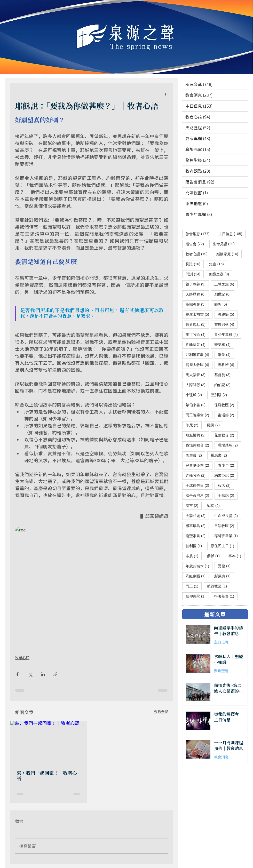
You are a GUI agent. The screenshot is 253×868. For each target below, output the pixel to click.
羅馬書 (220, 455)
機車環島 (197, 526)
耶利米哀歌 (199, 355)
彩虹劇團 (197, 576)
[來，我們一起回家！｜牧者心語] (49, 743)
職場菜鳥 (230, 445)
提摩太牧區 (199, 365)
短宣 (218, 264)
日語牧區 (226, 526)
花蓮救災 (226, 435)
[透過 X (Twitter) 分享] (30, 674)
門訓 (195, 274)
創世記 (224, 294)
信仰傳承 (197, 596)
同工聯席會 (199, 415)
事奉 (236, 556)
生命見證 (225, 244)
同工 (194, 586)
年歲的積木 (199, 566)
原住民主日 (224, 546)
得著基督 (226, 596)
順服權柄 (197, 435)
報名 (226, 485)
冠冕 (215, 505)
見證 (195, 264)
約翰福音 (197, 344)
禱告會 (196, 244)
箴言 (194, 505)
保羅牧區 (226, 405)
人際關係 (197, 385)
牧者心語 (22, 658)
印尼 (194, 425)
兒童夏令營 (199, 465)
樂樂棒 (224, 344)
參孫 (215, 556)
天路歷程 (197, 294)
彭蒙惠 (224, 576)
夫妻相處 (197, 516)
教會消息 (199, 234)
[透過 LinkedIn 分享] (43, 674)
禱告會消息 (199, 495)
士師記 (228, 495)
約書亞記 (226, 475)
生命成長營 (228, 516)
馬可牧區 (197, 334)
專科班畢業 (228, 536)
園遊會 (195, 455)
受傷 (226, 566)
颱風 (215, 425)
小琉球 (195, 395)
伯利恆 (195, 546)
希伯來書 (197, 405)
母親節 (228, 314)
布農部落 (226, 324)
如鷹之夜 (221, 274)
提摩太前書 (199, 314)
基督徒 (224, 375)
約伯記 (224, 385)
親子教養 (197, 284)
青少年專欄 (228, 334)
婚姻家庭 (229, 254)
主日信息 (232, 234)
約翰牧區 (197, 475)
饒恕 (222, 304)
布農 (194, 556)
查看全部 (161, 712)
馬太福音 (197, 375)
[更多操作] (165, 94)
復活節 (228, 415)
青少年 (228, 465)
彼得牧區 (219, 586)
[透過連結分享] (55, 674)
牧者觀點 (197, 324)
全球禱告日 (199, 485)
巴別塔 (220, 395)
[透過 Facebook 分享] (17, 674)
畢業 (226, 355)
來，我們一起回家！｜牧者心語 (47, 776)
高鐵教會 (197, 304)
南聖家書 (197, 536)
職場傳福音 (199, 445)
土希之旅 (226, 284)
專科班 (228, 365)
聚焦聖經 (221, 671)
